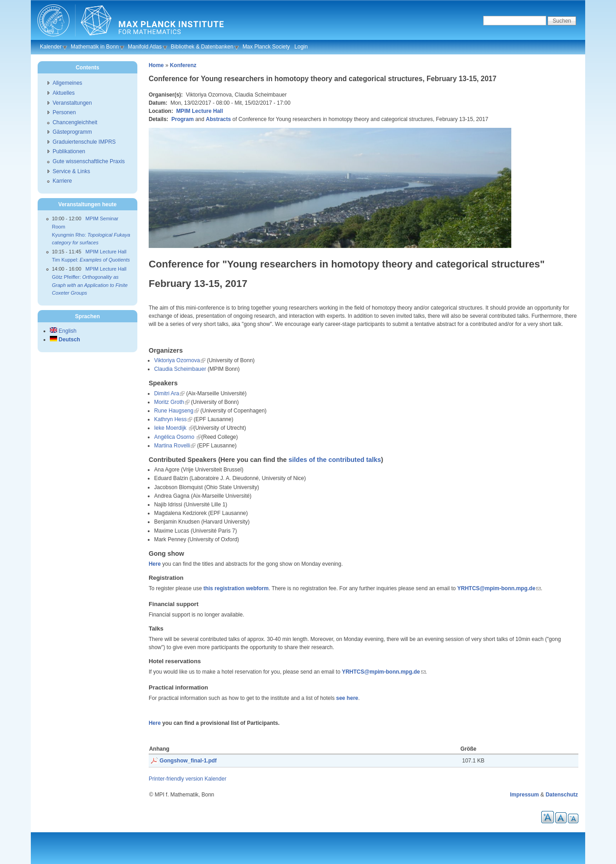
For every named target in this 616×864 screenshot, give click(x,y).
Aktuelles (64, 93)
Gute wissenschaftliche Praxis (89, 161)
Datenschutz (562, 795)
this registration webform (236, 588)
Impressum (524, 795)
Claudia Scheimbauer (180, 369)
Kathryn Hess (170, 419)
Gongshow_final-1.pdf (188, 761)
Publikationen (69, 151)
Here (155, 564)
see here (347, 698)
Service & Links (71, 171)
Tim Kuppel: (91, 260)
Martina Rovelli (172, 446)
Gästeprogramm (72, 132)
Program (182, 119)
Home (156, 65)
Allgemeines (67, 83)
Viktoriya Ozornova (177, 360)
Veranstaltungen (72, 103)
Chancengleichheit (75, 122)
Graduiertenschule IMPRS (84, 142)
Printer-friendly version (176, 779)
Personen (64, 112)
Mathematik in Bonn (95, 47)
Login (301, 47)
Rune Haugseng (174, 411)
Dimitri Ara (167, 393)
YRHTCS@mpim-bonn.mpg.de (496, 588)
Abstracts (218, 119)
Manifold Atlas (145, 47)
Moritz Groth (169, 402)
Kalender (51, 47)
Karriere (62, 181)
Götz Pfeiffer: (90, 285)
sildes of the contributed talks (335, 460)
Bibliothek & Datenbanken (202, 47)
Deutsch (65, 340)
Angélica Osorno (175, 437)
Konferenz (183, 65)
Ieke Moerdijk (171, 428)
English (63, 331)
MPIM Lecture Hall (200, 111)
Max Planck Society (266, 47)
